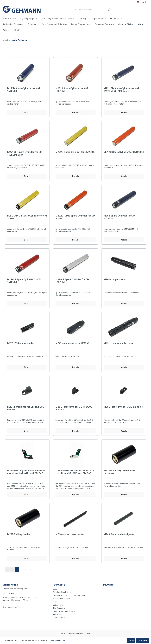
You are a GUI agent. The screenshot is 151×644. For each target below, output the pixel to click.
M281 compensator (114, 279)
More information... (62, 640)
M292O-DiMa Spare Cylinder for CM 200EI (75, 217)
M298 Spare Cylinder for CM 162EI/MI (119, 217)
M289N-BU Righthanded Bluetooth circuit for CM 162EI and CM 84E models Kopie (27, 472)
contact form (17, 607)
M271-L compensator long (118, 343)
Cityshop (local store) (62, 592)
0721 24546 (9, 594)
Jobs (55, 589)
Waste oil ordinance (61, 598)
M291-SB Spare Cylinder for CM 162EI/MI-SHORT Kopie (121, 90)
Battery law (58, 605)
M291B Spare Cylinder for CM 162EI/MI (24, 90)
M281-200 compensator (21, 343)
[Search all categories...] (90, 10)
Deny (131, 640)
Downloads (109, 585)
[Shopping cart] (147, 10)
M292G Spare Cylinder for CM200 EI (75, 152)
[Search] (109, 10)
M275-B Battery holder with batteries (119, 472)
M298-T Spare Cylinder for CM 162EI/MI (72, 281)
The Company (59, 608)
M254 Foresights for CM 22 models (123, 407)
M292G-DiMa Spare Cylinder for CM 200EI (27, 217)
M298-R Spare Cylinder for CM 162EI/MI (24, 281)
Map (55, 602)
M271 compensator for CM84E (72, 343)
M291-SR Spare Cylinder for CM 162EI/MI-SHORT (25, 153)
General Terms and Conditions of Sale (69, 595)
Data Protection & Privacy (64, 611)
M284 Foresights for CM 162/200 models (26, 408)
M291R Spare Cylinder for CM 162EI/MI (72, 90)
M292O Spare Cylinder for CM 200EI (124, 152)
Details (27, 112)
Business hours (59, 618)
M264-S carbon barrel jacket (120, 534)
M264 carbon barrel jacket (70, 534)
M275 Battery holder (19, 534)
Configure (143, 640)
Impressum (57, 614)
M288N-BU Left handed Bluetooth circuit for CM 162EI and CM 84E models (75, 472)
